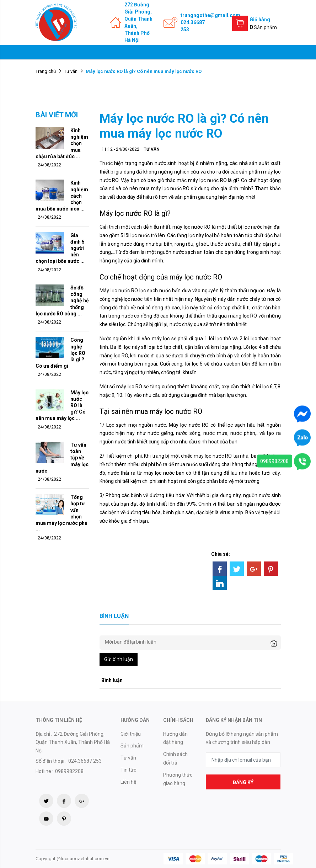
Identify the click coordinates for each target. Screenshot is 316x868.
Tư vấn (71, 71)
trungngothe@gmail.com (210, 15)
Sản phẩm (132, 746)
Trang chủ (46, 71)
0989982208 (274, 461)
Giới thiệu (131, 734)
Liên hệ (128, 782)
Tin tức (128, 770)
